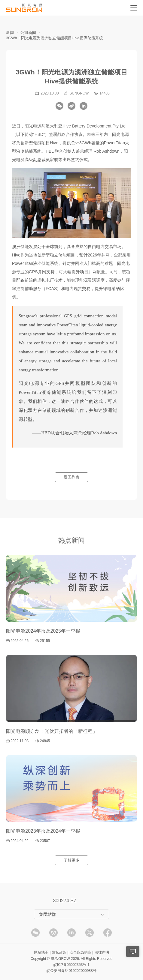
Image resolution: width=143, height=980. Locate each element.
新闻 (10, 33)
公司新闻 (28, 33)
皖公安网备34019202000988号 (71, 971)
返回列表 (71, 477)
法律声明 (102, 952)
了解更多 (71, 860)
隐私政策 (59, 952)
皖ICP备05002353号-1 (71, 965)
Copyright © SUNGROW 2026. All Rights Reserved (71, 959)
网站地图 (41, 952)
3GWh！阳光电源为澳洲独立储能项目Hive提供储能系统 (55, 38)
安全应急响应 (81, 952)
